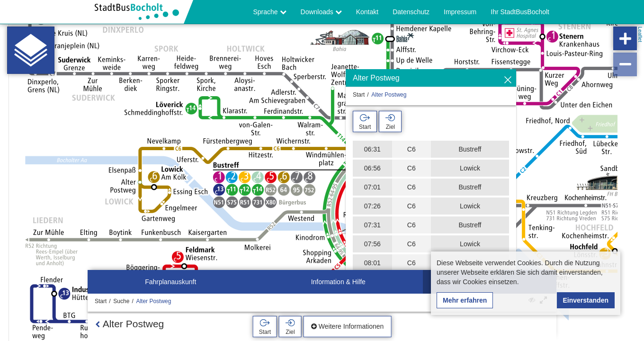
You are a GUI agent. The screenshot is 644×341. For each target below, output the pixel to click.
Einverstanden (586, 300)
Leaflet (640, 34)
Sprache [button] (270, 12)
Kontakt (367, 12)
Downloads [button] (321, 12)
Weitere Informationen (347, 326)
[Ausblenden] (508, 80)
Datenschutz (411, 12)
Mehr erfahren (465, 300)
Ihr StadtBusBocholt (520, 12)
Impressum (460, 12)
